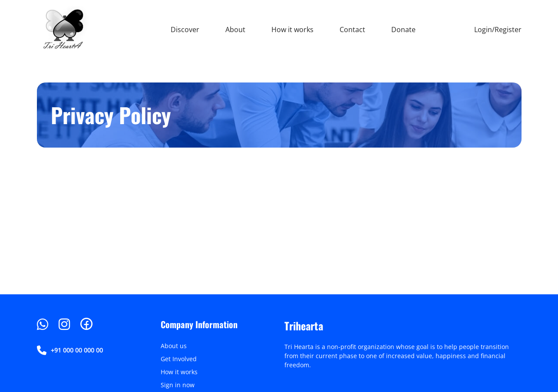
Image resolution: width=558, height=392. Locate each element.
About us (174, 346)
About (235, 30)
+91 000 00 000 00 (70, 350)
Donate (403, 30)
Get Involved (179, 359)
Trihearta (304, 326)
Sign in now (178, 385)
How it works (292, 30)
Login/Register (498, 30)
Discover (185, 30)
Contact (352, 30)
